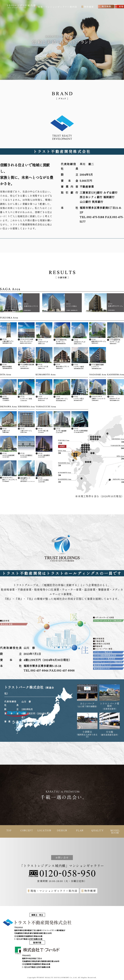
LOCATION (44, 830)
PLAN (80, 830)
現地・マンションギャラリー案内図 (53, 891)
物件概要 (89, 891)
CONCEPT (27, 830)
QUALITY (97, 830)
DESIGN (62, 830)
